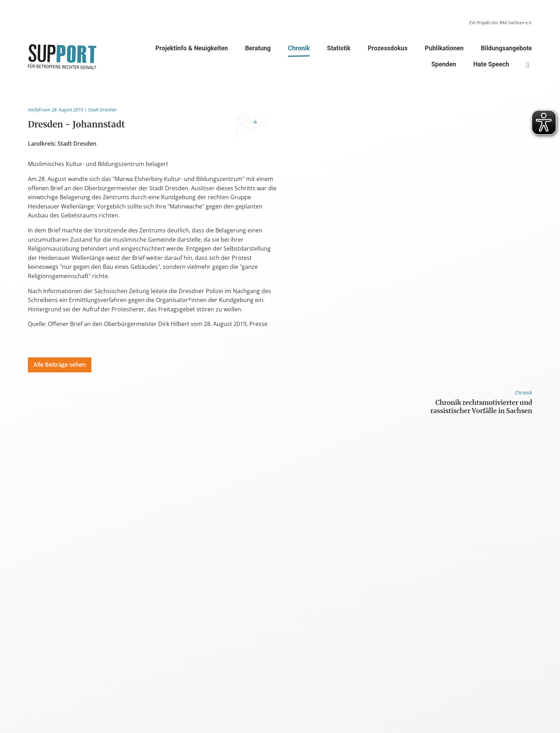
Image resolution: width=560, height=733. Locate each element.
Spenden (444, 64)
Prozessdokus (387, 48)
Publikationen (444, 48)
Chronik (299, 50)
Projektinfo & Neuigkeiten (192, 48)
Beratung (258, 48)
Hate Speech (491, 64)
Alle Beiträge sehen (60, 365)
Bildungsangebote (506, 48)
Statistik (339, 48)
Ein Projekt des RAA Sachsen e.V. (501, 22)
